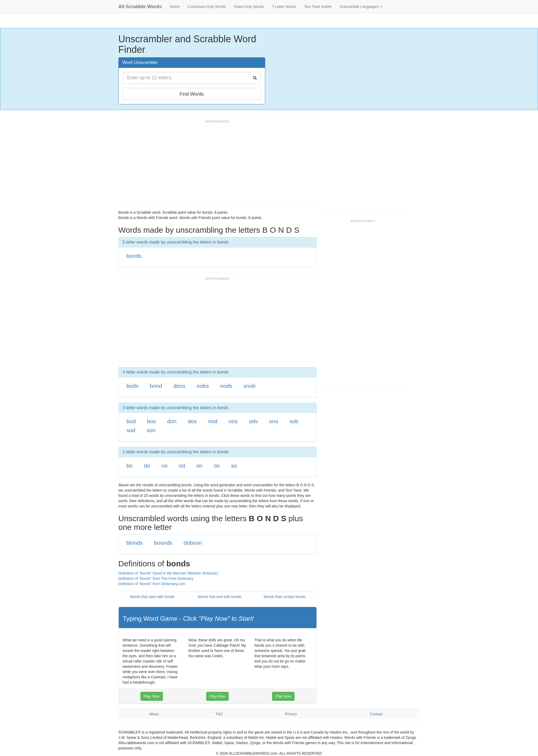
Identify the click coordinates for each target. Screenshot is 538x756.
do (147, 466)
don (172, 421)
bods (132, 386)
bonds (134, 256)
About (154, 714)
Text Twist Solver (318, 7)
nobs (203, 386)
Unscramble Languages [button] (361, 7)
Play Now (152, 696)
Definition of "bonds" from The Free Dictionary (156, 578)
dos (192, 421)
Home (175, 7)
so (234, 466)
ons (274, 421)
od (182, 466)
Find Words (192, 94)
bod (131, 421)
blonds (135, 543)
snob (250, 386)
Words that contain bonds (285, 597)
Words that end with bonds (219, 597)
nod (213, 421)
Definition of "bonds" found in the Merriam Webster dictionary (168, 573)
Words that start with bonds (152, 597)
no (164, 466)
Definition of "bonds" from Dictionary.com (152, 584)
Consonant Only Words (207, 7)
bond (156, 386)
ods (253, 421)
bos (151, 421)
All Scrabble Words (140, 7)
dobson (193, 543)
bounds (163, 543)
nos (233, 421)
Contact (376, 714)
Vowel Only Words (249, 7)
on (199, 466)
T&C (219, 714)
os (217, 466)
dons (180, 386)
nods (226, 386)
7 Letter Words (284, 7)
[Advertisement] (215, 165)
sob (294, 421)
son (151, 430)
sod (131, 430)
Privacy (291, 714)
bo (129, 466)
